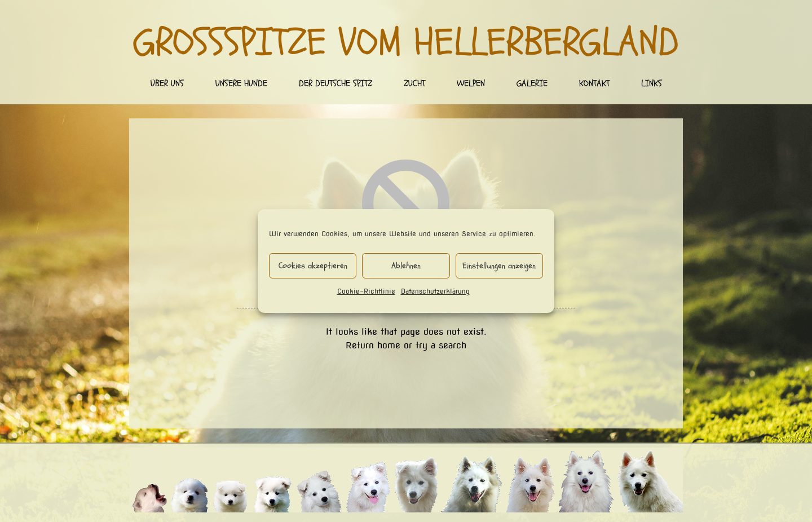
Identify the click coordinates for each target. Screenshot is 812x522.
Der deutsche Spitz (336, 83)
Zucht (414, 83)
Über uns (167, 83)
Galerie (532, 83)
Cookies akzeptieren (313, 266)
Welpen (471, 83)
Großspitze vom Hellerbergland (406, 43)
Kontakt (594, 83)
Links (652, 83)
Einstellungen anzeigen (499, 266)
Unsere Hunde (241, 83)
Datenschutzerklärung (435, 291)
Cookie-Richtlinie (366, 291)
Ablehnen (406, 266)
